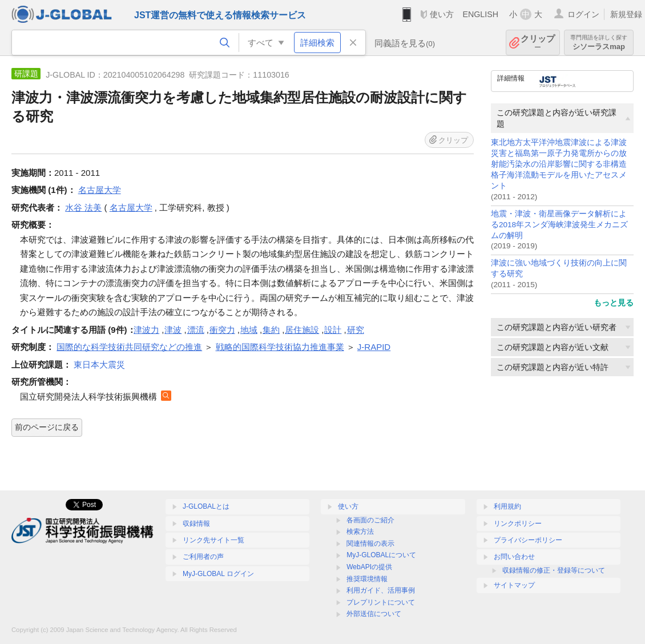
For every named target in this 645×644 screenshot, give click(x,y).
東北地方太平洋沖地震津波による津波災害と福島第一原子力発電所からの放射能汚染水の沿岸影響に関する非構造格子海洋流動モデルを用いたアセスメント (559, 164)
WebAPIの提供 (369, 567)
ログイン (583, 14)
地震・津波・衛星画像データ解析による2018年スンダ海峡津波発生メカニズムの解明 (559, 225)
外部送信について (374, 614)
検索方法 (360, 532)
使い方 (442, 14)
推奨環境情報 (367, 579)
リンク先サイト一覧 (213, 540)
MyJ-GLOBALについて (381, 555)
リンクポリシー (518, 524)
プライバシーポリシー (528, 540)
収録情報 (196, 524)
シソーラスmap (599, 43)
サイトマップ (514, 585)
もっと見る (614, 303)
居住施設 (302, 330)
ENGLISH (480, 14)
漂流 (196, 330)
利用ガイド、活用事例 (381, 590)
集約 (271, 330)
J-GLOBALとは (206, 506)
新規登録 (626, 14)
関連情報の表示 (370, 544)
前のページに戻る (47, 427)
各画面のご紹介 (370, 520)
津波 (173, 330)
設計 (333, 330)
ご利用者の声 (203, 557)
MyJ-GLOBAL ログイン (218, 574)
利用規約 (507, 506)
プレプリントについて (381, 602)
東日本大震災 (99, 365)
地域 (249, 330)
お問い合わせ (514, 557)
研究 (356, 330)
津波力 (146, 330)
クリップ (538, 43)
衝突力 (222, 330)
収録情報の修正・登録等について (554, 570)
